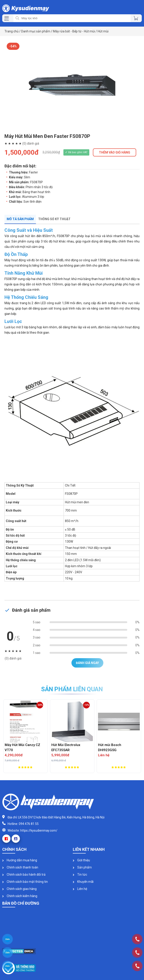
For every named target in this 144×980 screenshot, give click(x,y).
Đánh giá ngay (87, 663)
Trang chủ (11, 31)
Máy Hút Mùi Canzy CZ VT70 (22, 747)
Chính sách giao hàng (19, 889)
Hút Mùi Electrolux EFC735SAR (66, 747)
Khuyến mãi (83, 882)
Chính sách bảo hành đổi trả (24, 875)
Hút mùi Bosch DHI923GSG (110, 747)
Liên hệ (80, 889)
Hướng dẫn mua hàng (20, 860)
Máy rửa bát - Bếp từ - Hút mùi (74, 31)
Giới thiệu (81, 860)
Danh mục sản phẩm (36, 31)
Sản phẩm (82, 867)
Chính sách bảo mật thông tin (25, 882)
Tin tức (80, 875)
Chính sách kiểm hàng (20, 896)
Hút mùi (103, 31)
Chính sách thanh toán (20, 867)
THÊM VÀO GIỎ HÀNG (115, 152)
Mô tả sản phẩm (20, 219)
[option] (72, 85)
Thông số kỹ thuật (54, 219)
